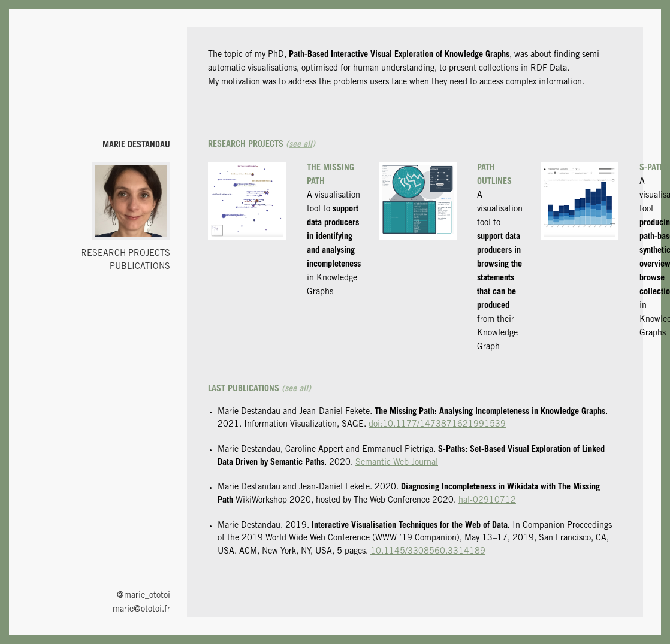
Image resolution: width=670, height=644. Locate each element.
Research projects (126, 254)
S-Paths (655, 168)
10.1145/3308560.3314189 (428, 552)
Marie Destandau (136, 146)
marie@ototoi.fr (141, 610)
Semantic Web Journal (397, 463)
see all (301, 145)
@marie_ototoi (144, 596)
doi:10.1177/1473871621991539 (437, 425)
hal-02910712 (487, 501)
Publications (140, 267)
